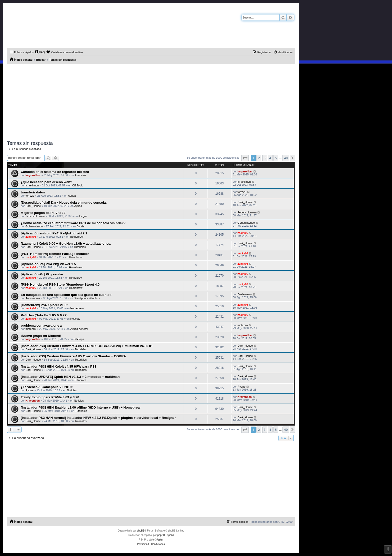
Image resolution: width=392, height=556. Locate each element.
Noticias (75, 319)
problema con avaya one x (41, 325)
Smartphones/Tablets (87, 298)
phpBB (141, 531)
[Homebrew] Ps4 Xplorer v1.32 (44, 305)
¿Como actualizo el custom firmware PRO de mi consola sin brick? (73, 223)
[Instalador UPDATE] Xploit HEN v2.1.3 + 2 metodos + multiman (70, 377)
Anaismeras (33, 298)
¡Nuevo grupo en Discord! (41, 336)
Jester (160, 540)
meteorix (31, 329)
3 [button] (265, 158)
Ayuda (72, 196)
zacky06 (31, 237)
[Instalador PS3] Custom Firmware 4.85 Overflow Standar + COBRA (73, 356)
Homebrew (77, 237)
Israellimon (32, 185)
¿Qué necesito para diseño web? (46, 182)
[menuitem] (40, 52)
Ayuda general (79, 329)
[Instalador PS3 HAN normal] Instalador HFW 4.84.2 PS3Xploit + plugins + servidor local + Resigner (98, 418)
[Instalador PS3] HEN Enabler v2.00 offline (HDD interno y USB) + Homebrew (80, 407)
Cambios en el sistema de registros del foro (55, 172)
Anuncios (80, 175)
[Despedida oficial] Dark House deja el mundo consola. (64, 203)
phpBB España (166, 535)
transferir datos (33, 192)
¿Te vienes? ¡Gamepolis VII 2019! (47, 387)
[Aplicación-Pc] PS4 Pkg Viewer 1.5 (48, 264)
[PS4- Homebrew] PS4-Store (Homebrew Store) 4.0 (60, 284)
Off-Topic (78, 185)
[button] (245, 158)
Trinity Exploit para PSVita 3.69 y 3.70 (50, 397)
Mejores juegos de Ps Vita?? (43, 213)
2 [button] (259, 158)
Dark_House (33, 206)
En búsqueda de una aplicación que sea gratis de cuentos (66, 295)
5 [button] (276, 158)
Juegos (83, 216)
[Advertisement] (151, 101)
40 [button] (286, 158)
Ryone (29, 390)
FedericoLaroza (35, 216)
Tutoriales (80, 247)
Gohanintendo (34, 226)
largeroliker (33, 175)
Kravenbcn (33, 401)
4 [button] (270, 158)
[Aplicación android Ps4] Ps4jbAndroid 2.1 (54, 233)
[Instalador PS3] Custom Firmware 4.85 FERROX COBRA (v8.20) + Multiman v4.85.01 (87, 346)
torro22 (30, 196)
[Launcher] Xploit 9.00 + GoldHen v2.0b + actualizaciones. (66, 244)
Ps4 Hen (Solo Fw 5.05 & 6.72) (44, 315)
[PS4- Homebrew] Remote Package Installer (55, 254)
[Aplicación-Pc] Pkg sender (42, 274)
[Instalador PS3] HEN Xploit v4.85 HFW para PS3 (59, 366)
